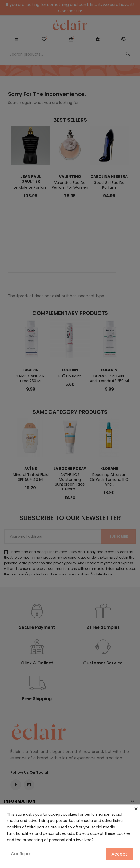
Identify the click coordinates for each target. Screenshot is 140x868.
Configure (21, 854)
